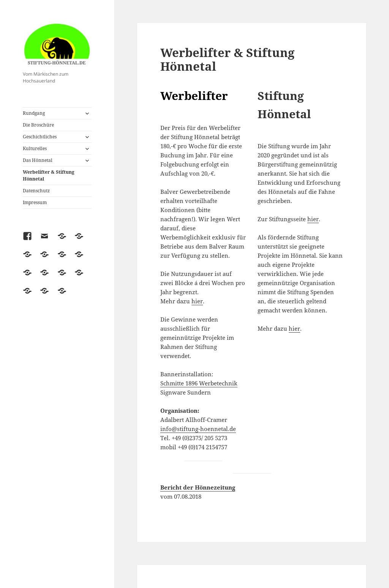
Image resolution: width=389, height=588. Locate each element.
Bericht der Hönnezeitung (198, 487)
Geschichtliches (40, 137)
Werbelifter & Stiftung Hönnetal (49, 175)
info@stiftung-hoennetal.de (198, 429)
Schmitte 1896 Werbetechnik (199, 383)
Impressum (35, 202)
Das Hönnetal (38, 160)
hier (197, 301)
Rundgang (34, 113)
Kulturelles (35, 148)
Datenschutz (36, 191)
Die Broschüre (38, 125)
